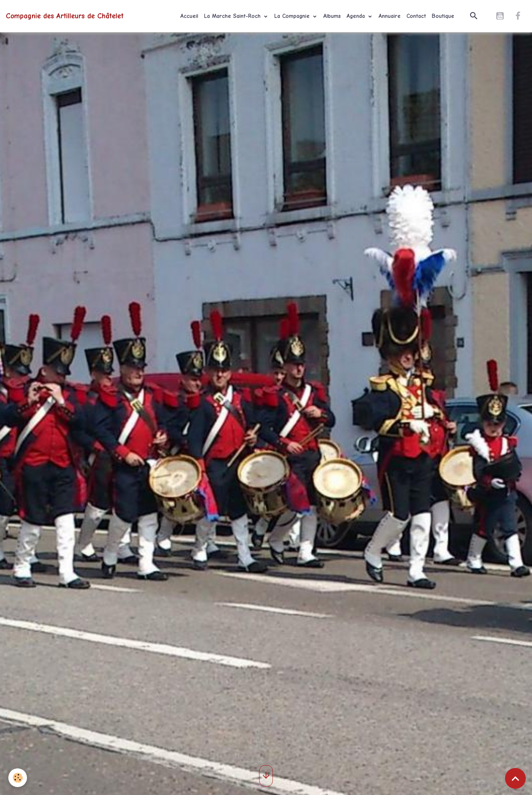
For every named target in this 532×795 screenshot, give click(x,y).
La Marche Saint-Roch (233, 16)
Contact (416, 16)
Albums (332, 16)
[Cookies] (18, 778)
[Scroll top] (515, 778)
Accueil (189, 16)
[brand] (65, 16)
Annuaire (390, 16)
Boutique (443, 16)
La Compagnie (293, 16)
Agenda (357, 16)
